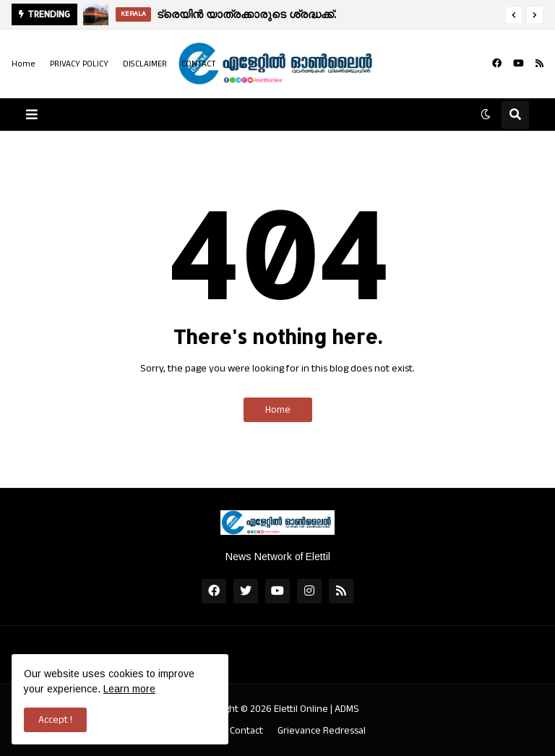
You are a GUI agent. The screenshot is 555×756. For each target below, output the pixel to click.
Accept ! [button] (55, 720)
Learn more (129, 689)
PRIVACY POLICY (79, 64)
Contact (246, 731)
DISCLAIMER (145, 64)
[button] (514, 15)
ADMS (347, 709)
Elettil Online (301, 709)
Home (23, 64)
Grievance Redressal (322, 731)
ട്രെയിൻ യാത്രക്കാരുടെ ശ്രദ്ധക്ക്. (246, 14)
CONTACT (199, 64)
